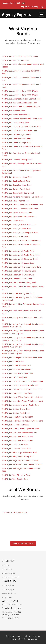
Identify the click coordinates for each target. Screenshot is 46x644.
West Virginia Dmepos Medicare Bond (17, 177)
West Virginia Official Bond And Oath (16, 365)
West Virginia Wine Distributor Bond (16, 475)
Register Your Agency (30, 6)
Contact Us (32, 639)
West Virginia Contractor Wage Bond (16, 142)
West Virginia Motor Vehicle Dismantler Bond (20, 259)
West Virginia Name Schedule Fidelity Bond (19, 283)
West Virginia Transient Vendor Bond (16, 449)
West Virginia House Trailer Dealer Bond (18, 193)
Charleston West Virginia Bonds (14, 512)
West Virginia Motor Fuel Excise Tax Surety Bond (21, 240)
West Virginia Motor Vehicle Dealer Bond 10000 (21, 255)
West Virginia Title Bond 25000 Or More (18, 441)
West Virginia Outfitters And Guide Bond (18, 369)
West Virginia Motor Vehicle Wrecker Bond (19, 275)
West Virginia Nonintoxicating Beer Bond (18, 293)
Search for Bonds (9, 593)
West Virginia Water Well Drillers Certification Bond (22, 464)
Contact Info (7, 569)
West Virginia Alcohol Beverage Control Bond (20, 56)
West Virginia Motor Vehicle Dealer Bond (18, 251)
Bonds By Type (8, 589)
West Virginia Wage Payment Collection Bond (20, 460)
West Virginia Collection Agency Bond (17, 134)
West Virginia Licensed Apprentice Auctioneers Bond (23, 205)
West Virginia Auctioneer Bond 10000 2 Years (20, 91)
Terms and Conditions (11, 577)
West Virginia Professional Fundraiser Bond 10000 (22, 389)
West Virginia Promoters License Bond (17, 393)
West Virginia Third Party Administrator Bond (20, 433)
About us (5, 565)
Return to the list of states (23, 543)
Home (13, 639)
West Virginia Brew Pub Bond (13, 111)
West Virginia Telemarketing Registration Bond (20, 429)
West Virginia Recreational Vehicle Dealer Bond (20, 405)
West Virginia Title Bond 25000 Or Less (17, 437)
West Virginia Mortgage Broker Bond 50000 (19, 225)
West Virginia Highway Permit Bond (16, 189)
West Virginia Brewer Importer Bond (16, 115)
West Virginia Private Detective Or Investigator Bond (23, 381)
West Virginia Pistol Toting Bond (15, 377)
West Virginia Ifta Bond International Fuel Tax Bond (22, 197)
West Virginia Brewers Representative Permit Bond (22, 119)
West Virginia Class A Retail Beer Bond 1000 (19, 130)
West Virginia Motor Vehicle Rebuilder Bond (19, 271)
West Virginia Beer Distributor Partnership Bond (21, 107)
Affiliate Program (9, 573)
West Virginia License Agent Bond (15, 201)
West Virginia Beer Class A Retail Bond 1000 (19, 103)
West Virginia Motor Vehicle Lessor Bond (18, 263)
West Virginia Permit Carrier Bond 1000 (17, 373)
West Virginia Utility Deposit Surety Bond (18, 456)
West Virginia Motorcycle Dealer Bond (17, 279)
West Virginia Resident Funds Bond (16, 413)
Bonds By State (8, 585)
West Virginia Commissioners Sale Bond (18, 138)
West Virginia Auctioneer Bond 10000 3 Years (20, 95)
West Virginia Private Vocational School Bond (20, 385)
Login (42, 6)
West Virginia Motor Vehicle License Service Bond (21, 267)
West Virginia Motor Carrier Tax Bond (17, 236)
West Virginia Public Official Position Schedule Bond (22, 397)
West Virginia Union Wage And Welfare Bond (20, 452)
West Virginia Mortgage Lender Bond (16, 229)
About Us (22, 639)
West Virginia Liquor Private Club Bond (17, 213)
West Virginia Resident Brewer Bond (16, 409)
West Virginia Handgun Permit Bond (16, 181)
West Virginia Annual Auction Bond (16, 60)
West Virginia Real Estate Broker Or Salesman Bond (22, 401)
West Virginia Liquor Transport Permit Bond (19, 217)
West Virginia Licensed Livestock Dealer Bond (20, 209)
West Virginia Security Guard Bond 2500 (18, 417)
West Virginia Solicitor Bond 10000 (15, 425)
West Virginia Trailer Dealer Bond (15, 445)
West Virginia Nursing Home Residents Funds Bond (22, 357)
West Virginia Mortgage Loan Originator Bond (20, 232)
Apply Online (7, 597)
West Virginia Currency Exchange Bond (17, 160)
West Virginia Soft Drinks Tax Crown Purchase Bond (22, 421)
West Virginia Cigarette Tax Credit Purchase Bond (21, 127)
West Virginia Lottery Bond (12, 221)
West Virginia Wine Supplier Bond (15, 479)
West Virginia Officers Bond (13, 361)
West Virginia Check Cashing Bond (15, 123)
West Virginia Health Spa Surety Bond (17, 185)
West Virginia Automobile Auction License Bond (21, 99)
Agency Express (18, 636)
